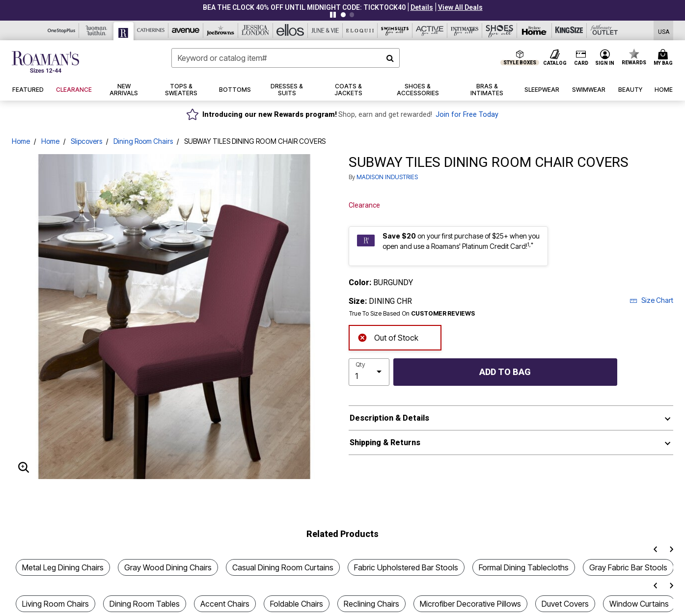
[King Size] (569, 30)
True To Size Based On (412, 314)
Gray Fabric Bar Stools (628, 567)
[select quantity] (369, 372)
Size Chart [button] (651, 300)
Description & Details (389, 418)
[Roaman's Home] (45, 62)
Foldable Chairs (297, 604)
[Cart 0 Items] (665, 58)
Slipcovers (86, 141)
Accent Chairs (225, 604)
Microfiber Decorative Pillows (470, 604)
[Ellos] (290, 30)
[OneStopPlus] (62, 30)
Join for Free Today (467, 115)
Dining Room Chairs (143, 141)
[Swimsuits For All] (395, 30)
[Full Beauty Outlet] (604, 30)
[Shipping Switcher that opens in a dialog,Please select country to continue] (664, 31)
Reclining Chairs (371, 604)
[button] (422, 7)
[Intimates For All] (465, 30)
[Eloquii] (360, 30)
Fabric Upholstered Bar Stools (406, 567)
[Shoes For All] (500, 30)
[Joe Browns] (221, 30)
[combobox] (286, 58)
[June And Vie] (325, 30)
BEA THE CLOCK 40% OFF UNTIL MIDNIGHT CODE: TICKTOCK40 (304, 7)
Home (21, 141)
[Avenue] (186, 30)
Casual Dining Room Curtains (283, 567)
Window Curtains (639, 604)
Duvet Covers (565, 604)
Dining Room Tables (145, 604)
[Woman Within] (96, 30)
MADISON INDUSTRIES (387, 177)
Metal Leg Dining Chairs (63, 567)
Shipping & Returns (385, 442)
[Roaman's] (124, 31)
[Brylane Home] (534, 30)
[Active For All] (430, 30)
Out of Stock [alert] (388, 337)
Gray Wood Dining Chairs (168, 567)
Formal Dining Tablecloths (524, 567)
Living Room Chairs (55, 604)
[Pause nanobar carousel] (333, 15)
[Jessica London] (256, 30)
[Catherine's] (151, 30)
